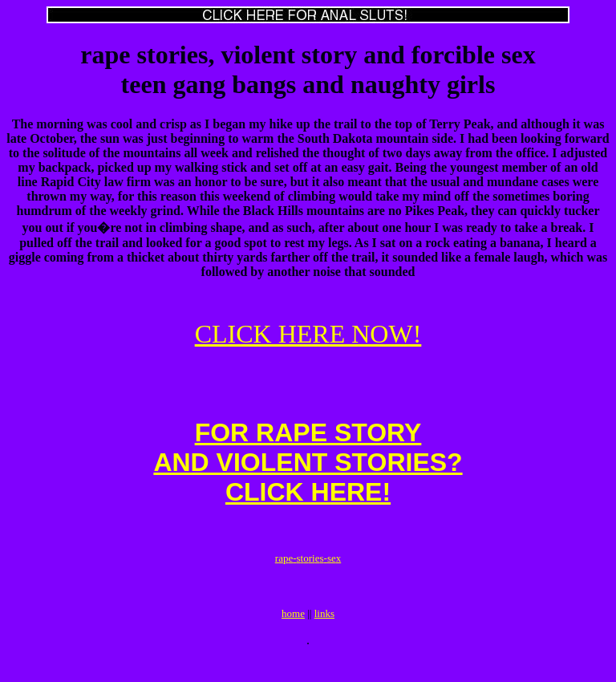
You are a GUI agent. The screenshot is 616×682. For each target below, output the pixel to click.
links (324, 635)
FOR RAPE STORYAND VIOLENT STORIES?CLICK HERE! (308, 472)
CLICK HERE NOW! (308, 334)
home (293, 635)
